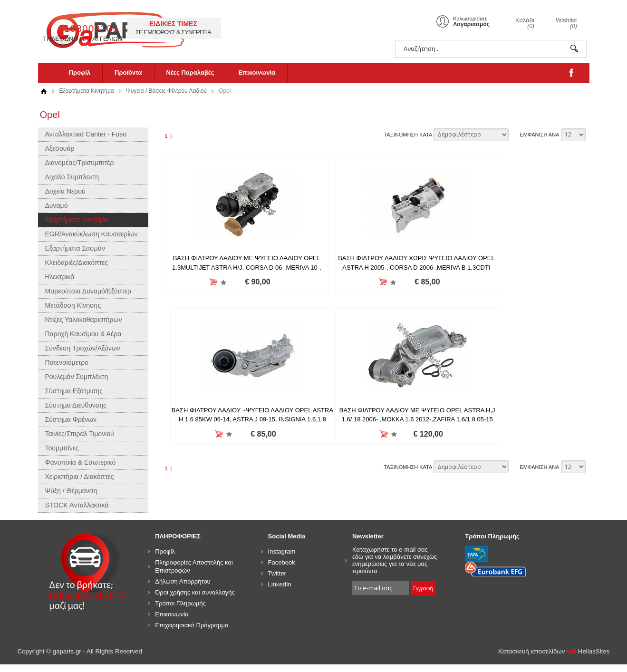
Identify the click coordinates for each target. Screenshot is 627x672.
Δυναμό (57, 205)
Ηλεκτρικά (60, 277)
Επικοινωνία (257, 73)
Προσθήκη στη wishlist (209, 282)
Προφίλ (80, 73)
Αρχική (44, 91)
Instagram (282, 551)
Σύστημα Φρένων (71, 419)
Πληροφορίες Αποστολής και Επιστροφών (194, 566)
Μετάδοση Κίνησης (73, 305)
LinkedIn (280, 584)
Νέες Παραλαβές (190, 73)
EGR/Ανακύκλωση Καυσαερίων (92, 234)
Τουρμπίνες (62, 448)
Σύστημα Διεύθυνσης (76, 405)
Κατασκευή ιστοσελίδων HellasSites (554, 651)
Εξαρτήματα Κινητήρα (87, 91)
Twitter (277, 573)
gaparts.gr (122, 29)
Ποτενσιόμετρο (67, 362)
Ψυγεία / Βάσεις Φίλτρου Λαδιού (166, 91)
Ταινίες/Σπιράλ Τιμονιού (80, 434)
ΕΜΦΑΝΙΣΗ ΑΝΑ (539, 135)
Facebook (282, 562)
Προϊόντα (128, 73)
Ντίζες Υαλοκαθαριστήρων (84, 320)
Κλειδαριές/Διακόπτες (77, 263)
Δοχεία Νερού (65, 191)
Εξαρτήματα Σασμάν (75, 248)
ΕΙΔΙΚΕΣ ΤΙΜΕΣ (336, 24)
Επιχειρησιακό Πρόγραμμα (192, 625)
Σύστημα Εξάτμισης (74, 391)
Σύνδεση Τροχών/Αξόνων (83, 348)
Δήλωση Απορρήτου (183, 581)
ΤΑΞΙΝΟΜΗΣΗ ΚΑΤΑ (408, 135)
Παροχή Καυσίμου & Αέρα (83, 334)
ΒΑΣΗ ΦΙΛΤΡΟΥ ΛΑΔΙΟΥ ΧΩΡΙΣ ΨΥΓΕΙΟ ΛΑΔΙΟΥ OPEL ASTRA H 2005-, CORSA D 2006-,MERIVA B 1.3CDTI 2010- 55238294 (375, 267)
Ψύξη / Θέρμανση (71, 491)
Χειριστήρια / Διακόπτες (80, 477)
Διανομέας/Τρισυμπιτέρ (80, 163)
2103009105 (251, 28)
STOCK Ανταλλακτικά (77, 505)
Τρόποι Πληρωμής (180, 603)
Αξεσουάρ (60, 148)
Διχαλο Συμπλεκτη (72, 177)
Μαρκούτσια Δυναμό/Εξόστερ (88, 291)
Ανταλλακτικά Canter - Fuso (86, 134)
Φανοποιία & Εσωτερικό (81, 462)
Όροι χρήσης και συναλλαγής (195, 592)
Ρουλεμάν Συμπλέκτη (77, 377)
